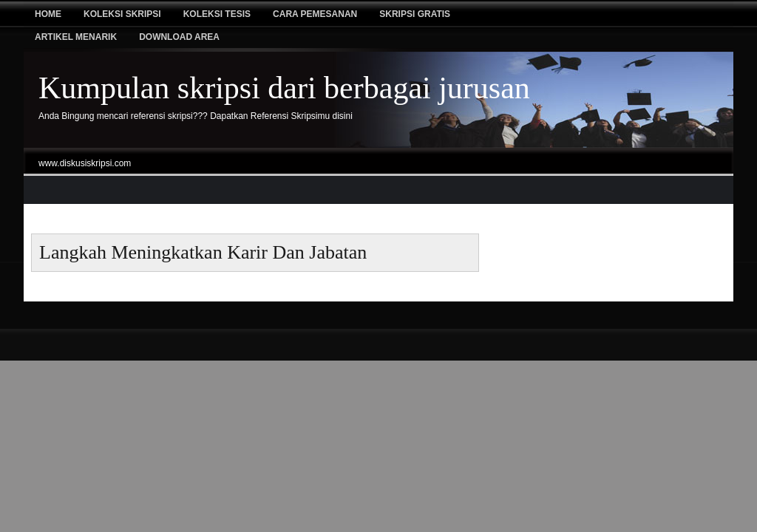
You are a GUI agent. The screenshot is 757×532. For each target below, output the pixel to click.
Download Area (179, 37)
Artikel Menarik (76, 37)
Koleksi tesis (217, 14)
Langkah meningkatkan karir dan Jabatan (203, 252)
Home (48, 14)
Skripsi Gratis (415, 14)
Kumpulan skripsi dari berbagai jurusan (284, 88)
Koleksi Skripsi (122, 14)
